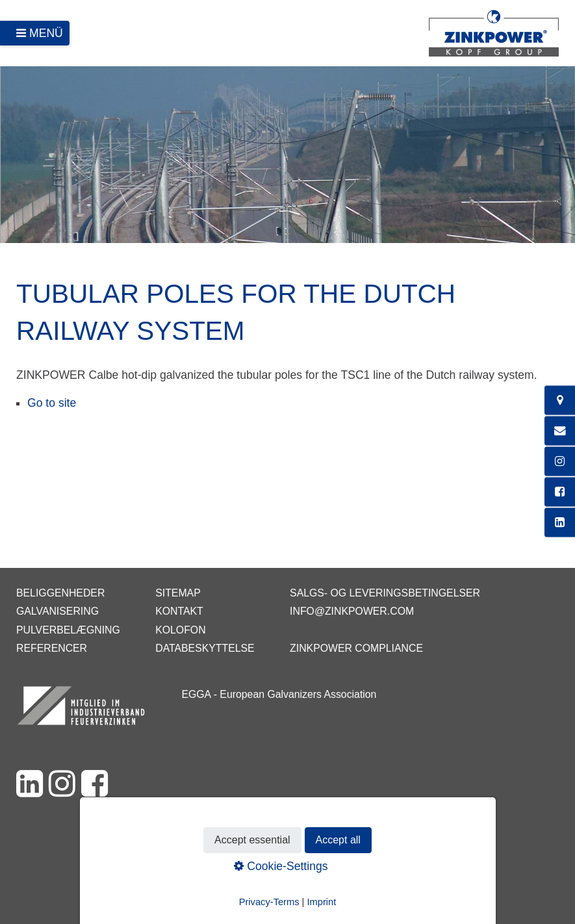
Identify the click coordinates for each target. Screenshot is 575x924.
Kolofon (180, 630)
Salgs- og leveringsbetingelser (385, 593)
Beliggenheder (60, 593)
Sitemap (178, 593)
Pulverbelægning (68, 630)
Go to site (52, 403)
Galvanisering (57, 611)
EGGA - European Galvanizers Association (279, 694)
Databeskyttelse (205, 648)
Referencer (52, 648)
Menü (46, 33)
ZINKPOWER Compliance (356, 648)
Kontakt (179, 611)
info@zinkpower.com (352, 611)
